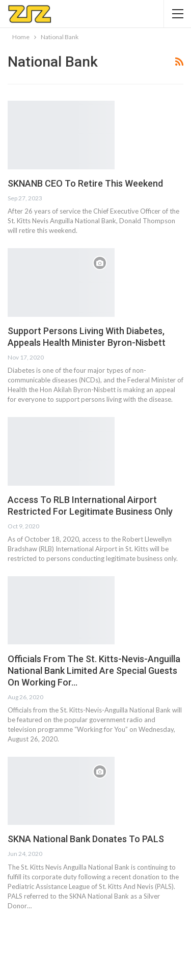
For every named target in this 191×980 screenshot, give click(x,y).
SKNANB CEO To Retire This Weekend (85, 183)
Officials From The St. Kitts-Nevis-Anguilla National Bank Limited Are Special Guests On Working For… (94, 671)
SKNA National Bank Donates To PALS (86, 839)
